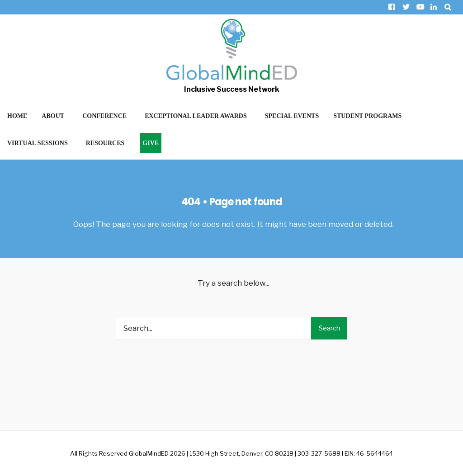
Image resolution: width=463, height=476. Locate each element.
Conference (104, 116)
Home (17, 116)
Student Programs (367, 116)
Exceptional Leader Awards (196, 116)
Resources (105, 143)
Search (329, 328)
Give (151, 143)
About (53, 116)
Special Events (292, 116)
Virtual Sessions (38, 143)
